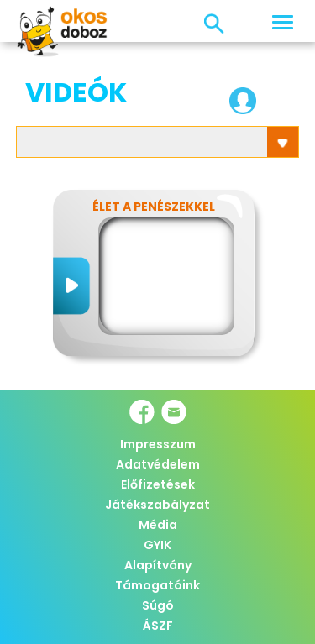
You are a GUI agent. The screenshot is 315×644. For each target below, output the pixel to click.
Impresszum (158, 444)
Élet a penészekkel (154, 207)
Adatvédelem (158, 464)
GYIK (157, 545)
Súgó (158, 605)
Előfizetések (158, 484)
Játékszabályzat (157, 505)
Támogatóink (157, 585)
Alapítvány (158, 565)
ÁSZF (158, 626)
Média (158, 525)
